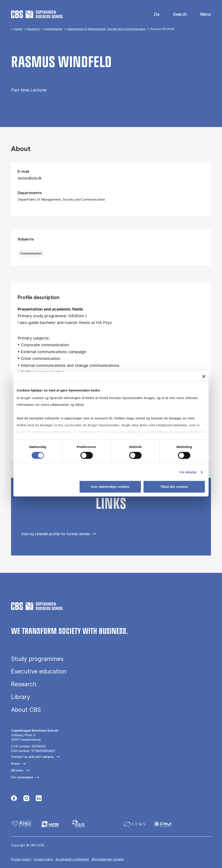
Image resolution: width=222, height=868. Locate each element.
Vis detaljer (188, 472)
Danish (153, 14)
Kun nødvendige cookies (110, 487)
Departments (54, 29)
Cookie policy (43, 859)
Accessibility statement (72, 859)
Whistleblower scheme (108, 859)
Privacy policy (21, 859)
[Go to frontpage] (37, 14)
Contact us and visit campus (32, 757)
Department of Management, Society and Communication (107, 29)
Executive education (39, 671)
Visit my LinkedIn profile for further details (55, 534)
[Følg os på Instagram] (26, 799)
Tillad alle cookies (174, 487)
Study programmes (37, 659)
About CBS (26, 710)
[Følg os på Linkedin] (39, 799)
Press (15, 764)
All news (17, 770)
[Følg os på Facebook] (14, 799)
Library (21, 697)
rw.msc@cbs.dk (30, 178)
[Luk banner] (204, 376)
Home (18, 29)
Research (34, 29)
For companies (22, 777)
